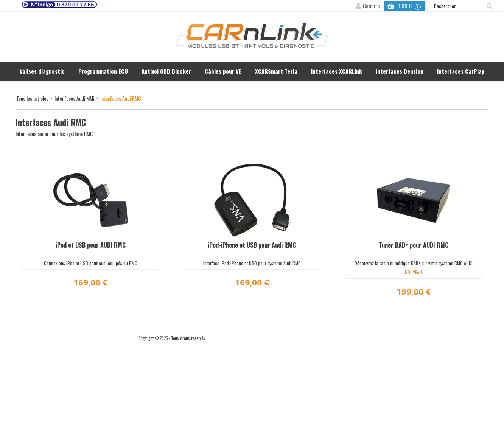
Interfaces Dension (400, 71)
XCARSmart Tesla (276, 71)
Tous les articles (32, 98)
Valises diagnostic (42, 71)
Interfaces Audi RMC (121, 98)
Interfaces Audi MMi (74, 98)
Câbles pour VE (223, 71)
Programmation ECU (103, 71)
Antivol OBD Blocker (166, 71)
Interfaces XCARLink (337, 71)
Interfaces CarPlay (461, 71)
